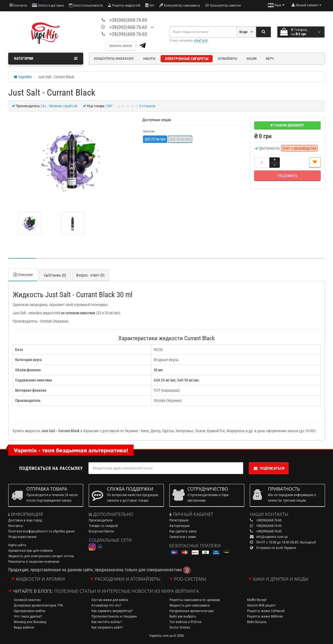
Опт (150, 5)
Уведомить (287, 176)
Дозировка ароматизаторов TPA (38, 605)
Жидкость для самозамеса (189, 605)
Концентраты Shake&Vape (114, 59)
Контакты (18, 5)
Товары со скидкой (103, 526)
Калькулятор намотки (223, 5)
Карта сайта (17, 545)
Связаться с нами (183, 537)
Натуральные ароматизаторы (192, 611)
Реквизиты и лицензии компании (34, 562)
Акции (251, 59)
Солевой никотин (27, 600)
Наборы (149, 59)
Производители (101, 520)
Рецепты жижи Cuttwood (266, 611)
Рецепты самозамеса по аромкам (195, 600)
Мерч (270, 59)
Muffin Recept (257, 600)
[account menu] (307, 5)
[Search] (263, 32)
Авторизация (179, 526)
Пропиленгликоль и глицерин (114, 616)
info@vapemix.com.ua (272, 537)
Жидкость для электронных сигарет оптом (41, 556)
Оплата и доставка (48, 5)
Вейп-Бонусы (257, 622)
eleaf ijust (201, 40)
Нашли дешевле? (287, 125)
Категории (46, 58)
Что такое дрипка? (28, 616)
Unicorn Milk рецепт (262, 605)
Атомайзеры (228, 59)
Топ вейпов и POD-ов (185, 622)
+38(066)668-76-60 (128, 20)
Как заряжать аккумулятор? (112, 611)
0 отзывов (147, 106)
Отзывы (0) (55, 275)
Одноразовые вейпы (30, 611)
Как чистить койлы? (107, 622)
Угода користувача (22, 537)
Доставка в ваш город (25, 520)
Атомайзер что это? (106, 605)
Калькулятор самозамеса (180, 5)
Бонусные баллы (101, 531)
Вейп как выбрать (183, 616)
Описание (23, 275)
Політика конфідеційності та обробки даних (42, 531)
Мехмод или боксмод (30, 622)
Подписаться (269, 468)
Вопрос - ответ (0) (90, 275)
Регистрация (179, 520)
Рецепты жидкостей (124, 5)
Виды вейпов (24, 627)
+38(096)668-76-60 (128, 34)
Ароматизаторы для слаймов (31, 550)
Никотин (149, 131)
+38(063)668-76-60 (128, 27)
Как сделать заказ (183, 531)
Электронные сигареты (187, 59)
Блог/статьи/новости (86, 5)
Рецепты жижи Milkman (265, 616)
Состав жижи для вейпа (110, 600)
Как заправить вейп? (107, 627)
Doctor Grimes (180, 627)
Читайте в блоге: (33, 591)
